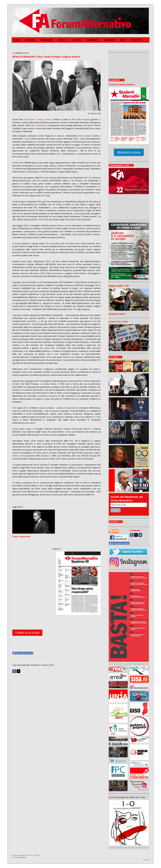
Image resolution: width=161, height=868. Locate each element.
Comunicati (93, 40)
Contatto (136, 40)
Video (123, 40)
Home (17, 40)
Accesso (147, 860)
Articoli (77, 40)
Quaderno (109, 40)
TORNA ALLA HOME (27, 633)
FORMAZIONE (46, 40)
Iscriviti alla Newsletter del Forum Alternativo (127, 499)
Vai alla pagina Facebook (23, 653)
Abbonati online (129, 152)
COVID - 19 (63, 40)
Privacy (29, 855)
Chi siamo (30, 40)
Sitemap (37, 855)
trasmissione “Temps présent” (38, 119)
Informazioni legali (18, 855)
